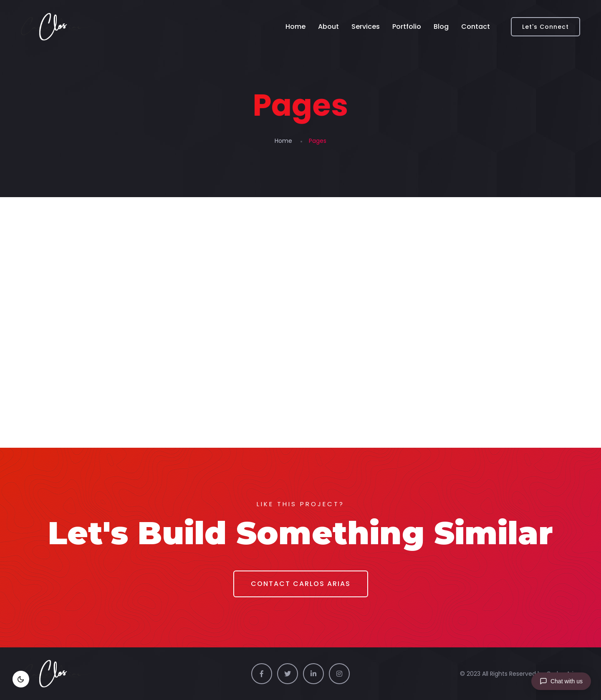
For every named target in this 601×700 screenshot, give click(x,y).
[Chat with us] (561, 681)
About (328, 27)
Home (295, 27)
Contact (476, 27)
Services (366, 27)
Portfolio (407, 27)
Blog (441, 27)
